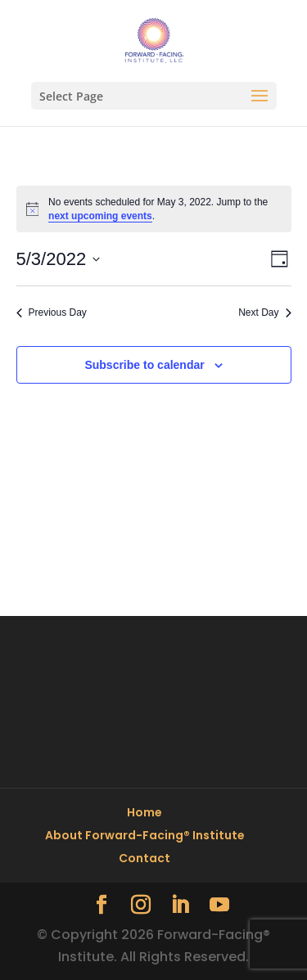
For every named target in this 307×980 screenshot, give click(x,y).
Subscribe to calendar (144, 365)
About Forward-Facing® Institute (145, 835)
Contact (144, 858)
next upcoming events (100, 216)
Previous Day (52, 312)
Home (144, 812)
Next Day (264, 312)
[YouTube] (219, 906)
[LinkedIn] (180, 906)
